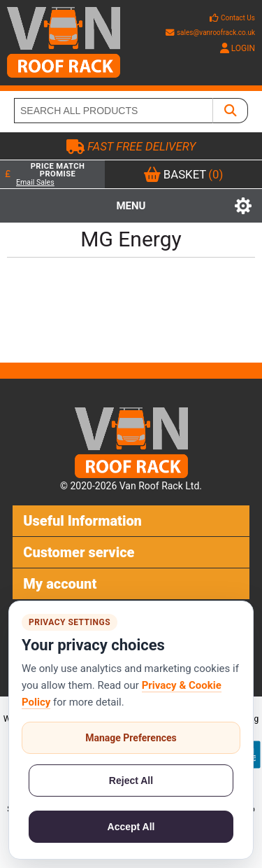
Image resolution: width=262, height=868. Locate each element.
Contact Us (238, 18)
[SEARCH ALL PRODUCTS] (114, 111)
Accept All (131, 827)
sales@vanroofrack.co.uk (210, 33)
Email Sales (35, 182)
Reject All (131, 780)
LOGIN (238, 48)
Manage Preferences (131, 738)
